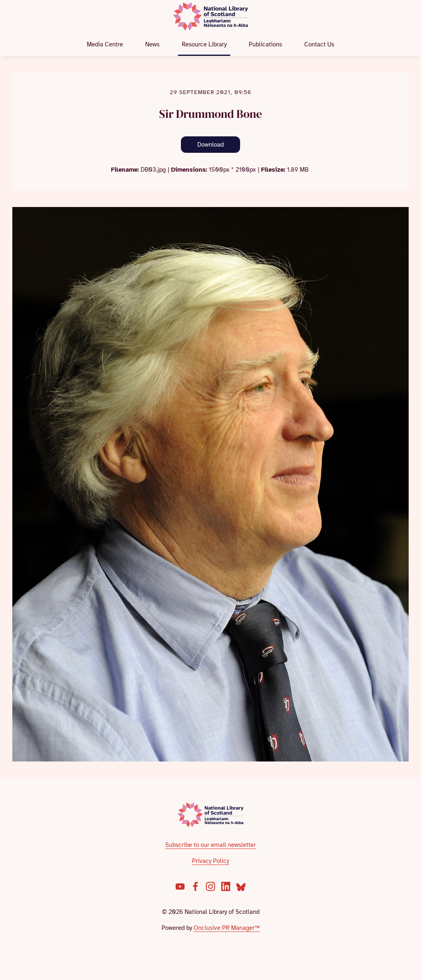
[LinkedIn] (226, 886)
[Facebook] (195, 886)
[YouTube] (180, 886)
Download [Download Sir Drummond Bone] (210, 145)
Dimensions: (189, 170)
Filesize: (273, 170)
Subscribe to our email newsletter (210, 845)
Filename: (125, 170)
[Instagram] (210, 886)
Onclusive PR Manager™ (227, 928)
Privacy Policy (210, 861)
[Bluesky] (241, 886)
